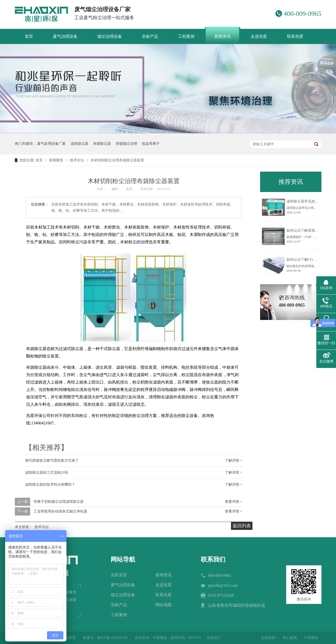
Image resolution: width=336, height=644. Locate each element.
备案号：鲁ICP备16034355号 (106, 638)
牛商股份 (311, 638)
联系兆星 (164, 595)
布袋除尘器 (102, 144)
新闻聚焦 (57, 160)
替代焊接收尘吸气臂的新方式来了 (52, 461)
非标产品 (119, 605)
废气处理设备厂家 (51, 144)
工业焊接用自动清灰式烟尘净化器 (60, 511)
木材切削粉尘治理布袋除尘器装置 (117, 160)
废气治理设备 (123, 585)
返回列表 (242, 526)
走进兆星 (164, 585)
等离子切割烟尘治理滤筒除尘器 (59, 502)
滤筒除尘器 (79, 144)
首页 (40, 160)
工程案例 (119, 615)
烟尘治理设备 (123, 595)
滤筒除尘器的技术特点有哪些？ (50, 485)
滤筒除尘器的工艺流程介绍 (47, 473)
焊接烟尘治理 (126, 144)
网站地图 (164, 605)
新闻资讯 (164, 575)
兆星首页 (119, 575)
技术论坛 (77, 160)
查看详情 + (233, 502)
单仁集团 (290, 638)
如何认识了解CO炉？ (303, 260)
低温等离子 (151, 144)
